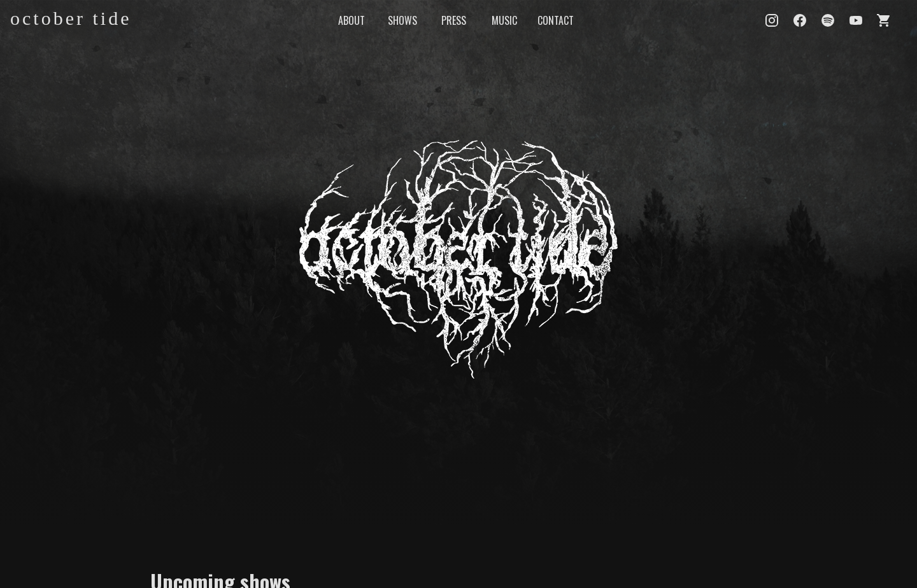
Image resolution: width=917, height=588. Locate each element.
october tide (71, 18)
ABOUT (352, 20)
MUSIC (504, 20)
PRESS (454, 20)
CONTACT (556, 20)
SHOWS (402, 20)
